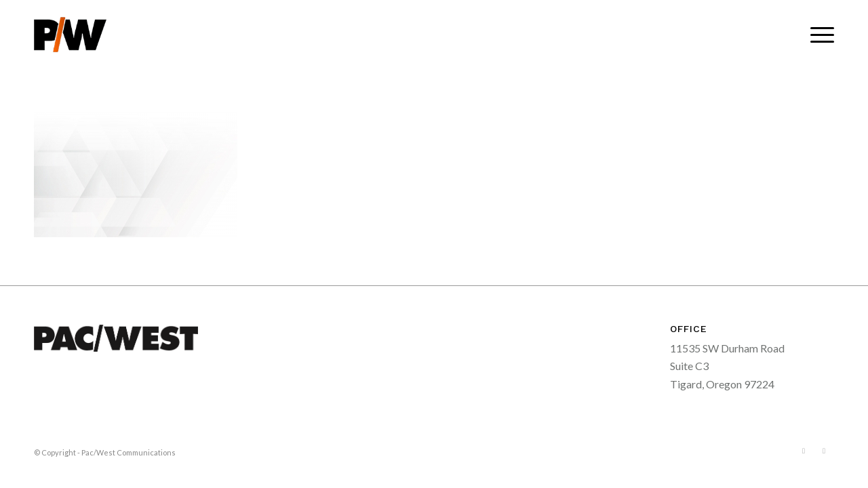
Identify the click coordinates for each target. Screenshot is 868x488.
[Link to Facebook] (804, 451)
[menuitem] (818, 35)
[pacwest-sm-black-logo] (70, 35)
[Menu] (818, 35)
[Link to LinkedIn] (824, 451)
